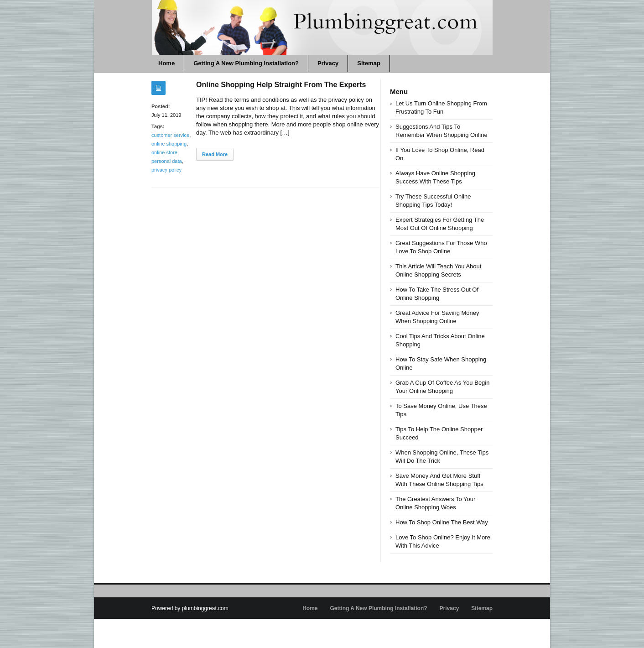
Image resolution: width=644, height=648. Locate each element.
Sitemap (369, 63)
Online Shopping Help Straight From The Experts (281, 85)
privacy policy (166, 170)
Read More (215, 154)
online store (164, 152)
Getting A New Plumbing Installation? (246, 63)
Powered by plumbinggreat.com (190, 608)
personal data (167, 161)
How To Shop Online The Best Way (442, 522)
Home (166, 63)
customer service (170, 135)
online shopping (169, 144)
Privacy (328, 63)
